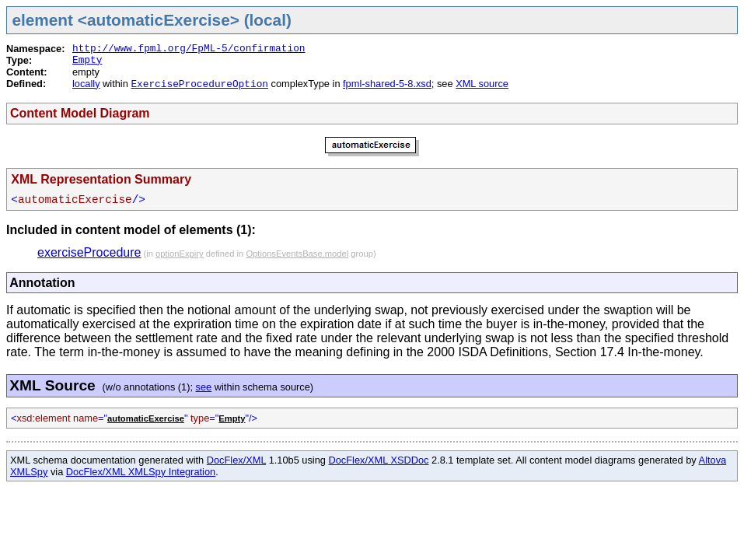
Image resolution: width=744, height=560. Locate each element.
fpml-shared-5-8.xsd (387, 84)
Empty (87, 60)
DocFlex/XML (236, 460)
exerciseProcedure (89, 252)
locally (86, 84)
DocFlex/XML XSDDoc (379, 460)
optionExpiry (180, 254)
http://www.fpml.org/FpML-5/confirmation (189, 49)
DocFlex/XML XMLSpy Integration (141, 472)
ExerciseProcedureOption (199, 84)
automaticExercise (146, 418)
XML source (482, 84)
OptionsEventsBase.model (297, 254)
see (204, 387)
